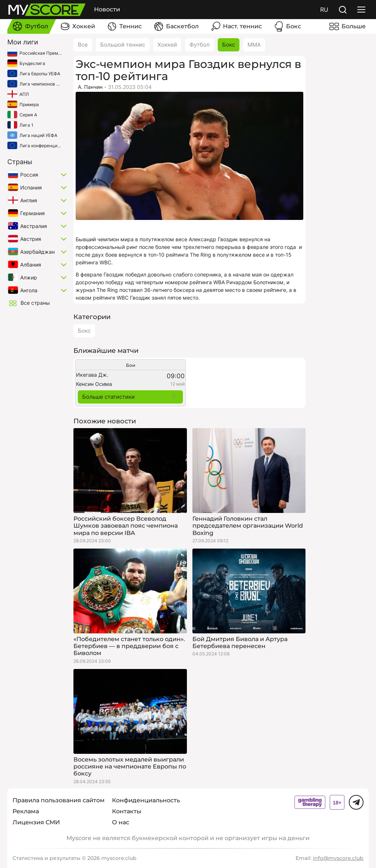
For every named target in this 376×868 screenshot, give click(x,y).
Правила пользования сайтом (59, 800)
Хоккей (167, 45)
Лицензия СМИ (36, 822)
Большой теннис (123, 45)
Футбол (200, 45)
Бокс (229, 45)
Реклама (26, 811)
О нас (121, 822)
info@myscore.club (338, 858)
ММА (254, 45)
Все (83, 45)
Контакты (127, 811)
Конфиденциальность (146, 800)
